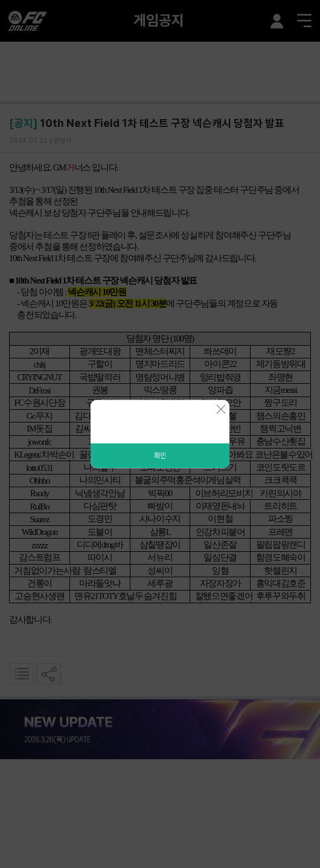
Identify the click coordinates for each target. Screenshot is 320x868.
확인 (160, 456)
